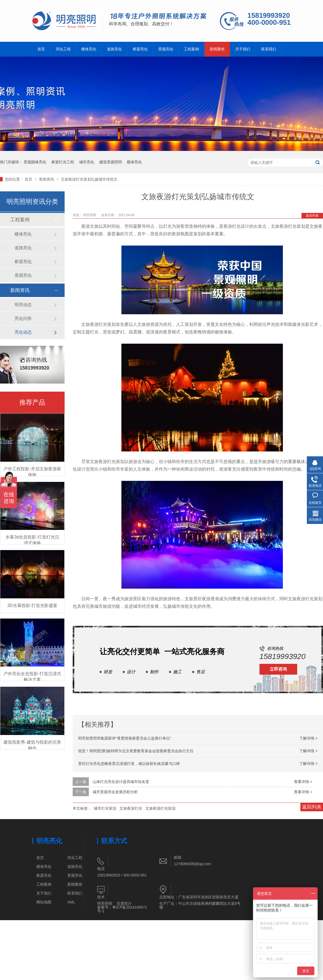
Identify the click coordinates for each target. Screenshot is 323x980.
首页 (41, 49)
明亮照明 (105, 903)
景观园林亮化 (35, 162)
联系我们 (269, 49)
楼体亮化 (89, 49)
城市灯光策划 (105, 808)
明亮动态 (23, 305)
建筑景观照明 (111, 162)
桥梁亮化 (140, 49)
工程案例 (191, 49)
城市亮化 (87, 162)
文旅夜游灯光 (131, 808)
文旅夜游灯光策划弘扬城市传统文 (89, 179)
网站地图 (44, 902)
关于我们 (243, 49)
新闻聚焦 (217, 49)
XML (71, 902)
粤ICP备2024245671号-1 (122, 909)
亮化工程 (63, 49)
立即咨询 (278, 669)
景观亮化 (166, 49)
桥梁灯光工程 (63, 162)
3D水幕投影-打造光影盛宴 (32, 605)
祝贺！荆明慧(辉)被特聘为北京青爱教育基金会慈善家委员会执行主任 (136, 751)
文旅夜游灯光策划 (160, 808)
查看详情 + (303, 782)
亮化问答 (23, 318)
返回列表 (312, 216)
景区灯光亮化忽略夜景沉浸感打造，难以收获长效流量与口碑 (129, 764)
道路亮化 (114, 49)
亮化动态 (23, 332)
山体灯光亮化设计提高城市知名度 (121, 782)
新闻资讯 (47, 179)
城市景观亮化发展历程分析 (115, 792)
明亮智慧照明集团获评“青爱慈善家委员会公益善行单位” (124, 738)
